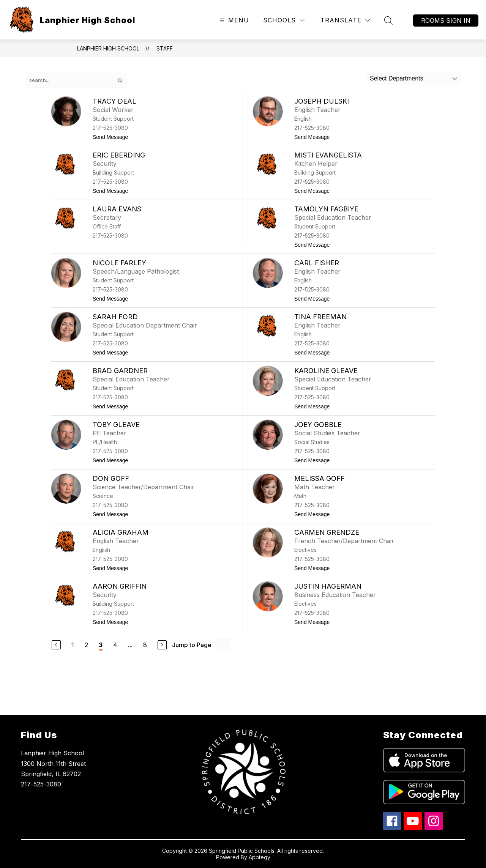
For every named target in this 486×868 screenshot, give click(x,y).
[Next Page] (162, 645)
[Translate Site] (345, 20)
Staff (165, 48)
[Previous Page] (56, 645)
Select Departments (397, 78)
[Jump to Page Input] (223, 645)
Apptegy (260, 857)
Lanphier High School (108, 48)
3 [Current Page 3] (101, 645)
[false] (77, 80)
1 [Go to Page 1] (73, 645)
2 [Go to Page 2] (86, 645)
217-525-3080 (41, 784)
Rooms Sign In (446, 20)
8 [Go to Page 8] (145, 645)
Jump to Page (192, 645)
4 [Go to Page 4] (115, 645)
